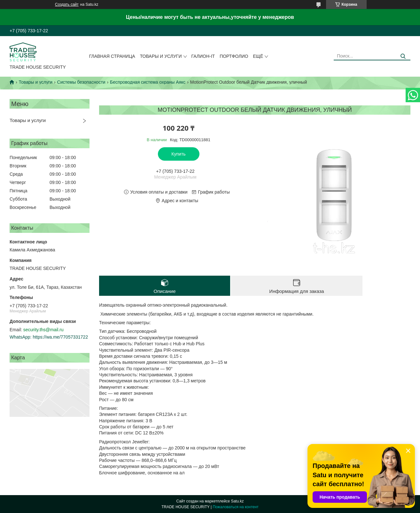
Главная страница (112, 56)
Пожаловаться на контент (235, 507)
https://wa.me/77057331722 (60, 337)
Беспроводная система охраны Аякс (148, 82)
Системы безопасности (81, 82)
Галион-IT (203, 56)
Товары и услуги (161, 56)
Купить (178, 154)
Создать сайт (67, 4)
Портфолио (234, 56)
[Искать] (403, 56)
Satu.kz (237, 501)
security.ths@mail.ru (43, 330)
